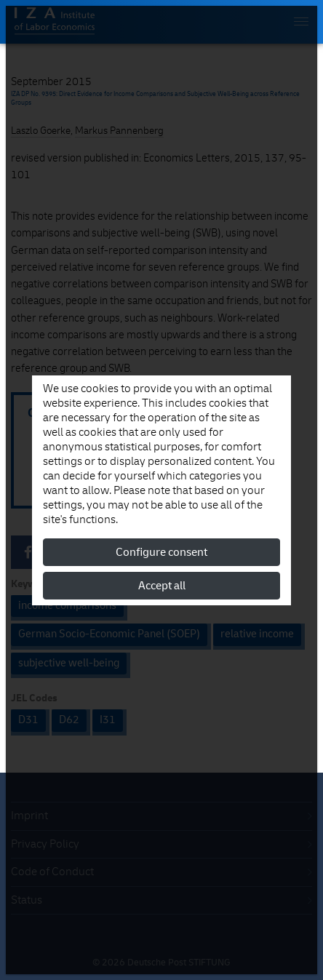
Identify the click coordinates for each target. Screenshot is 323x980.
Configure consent (161, 552)
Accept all (162, 586)
